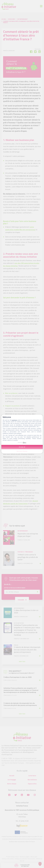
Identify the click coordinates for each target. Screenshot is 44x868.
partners (15, 420)
